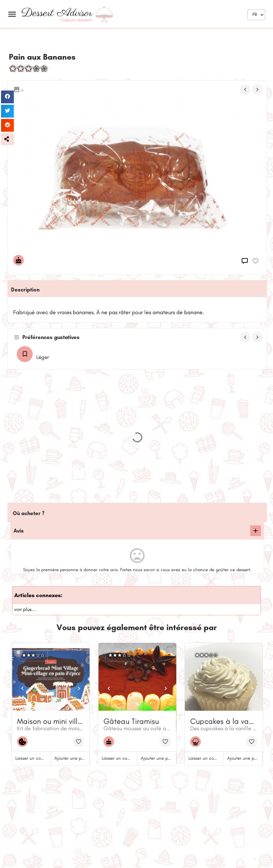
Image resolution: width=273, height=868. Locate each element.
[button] (7, 139)
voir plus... (25, 609)
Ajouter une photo (72, 758)
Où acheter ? (29, 513)
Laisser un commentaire (39, 758)
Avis (19, 531)
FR (255, 14)
